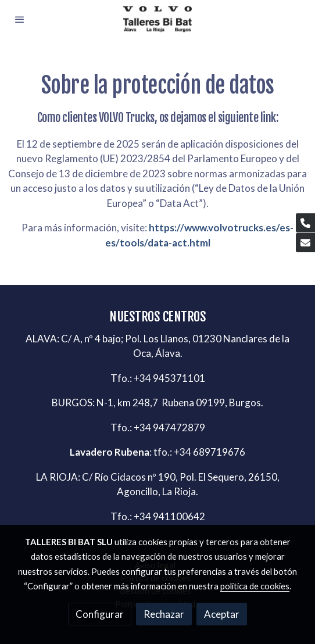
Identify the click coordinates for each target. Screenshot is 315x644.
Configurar (100, 614)
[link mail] (305, 243)
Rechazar (164, 614)
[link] (157, 19)
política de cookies (255, 586)
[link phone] (305, 223)
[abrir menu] (20, 19)
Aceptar (222, 614)
